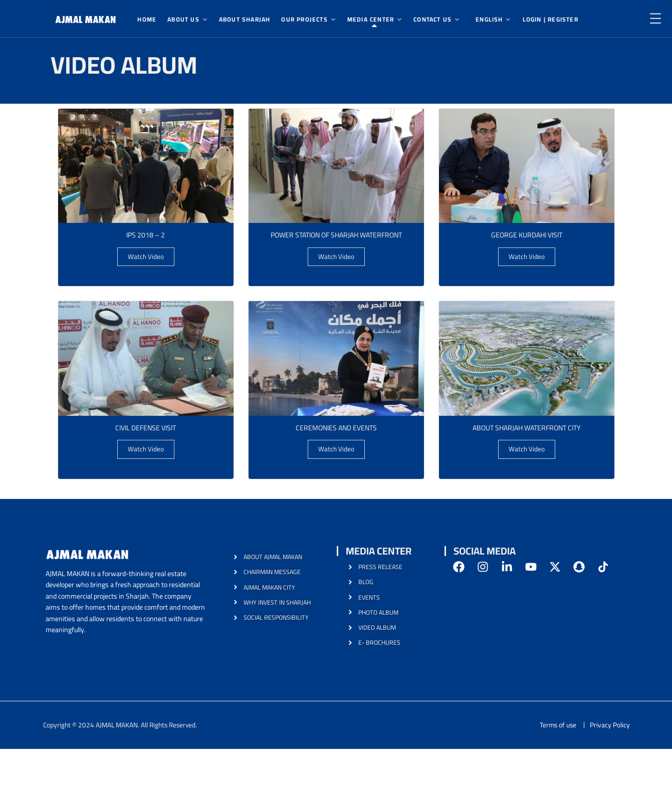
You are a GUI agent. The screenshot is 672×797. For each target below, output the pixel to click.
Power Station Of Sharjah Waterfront (336, 235)
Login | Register (550, 19)
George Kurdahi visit (526, 235)
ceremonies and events (336, 430)
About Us (183, 19)
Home (147, 19)
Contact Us (432, 19)
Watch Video (146, 258)
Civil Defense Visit (146, 430)
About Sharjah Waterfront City (526, 430)
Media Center (371, 19)
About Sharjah (245, 19)
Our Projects (304, 19)
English (489, 19)
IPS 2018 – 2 (146, 235)
